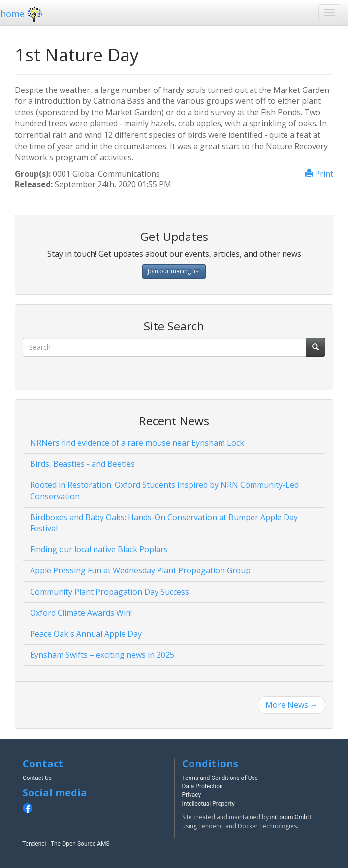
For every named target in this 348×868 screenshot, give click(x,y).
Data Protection (203, 786)
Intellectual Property (208, 804)
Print (319, 174)
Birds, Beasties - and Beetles (82, 464)
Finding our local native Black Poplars (99, 549)
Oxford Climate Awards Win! (81, 613)
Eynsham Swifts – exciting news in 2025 (102, 655)
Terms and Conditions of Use (220, 778)
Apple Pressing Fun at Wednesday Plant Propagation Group (140, 570)
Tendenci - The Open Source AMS (66, 844)
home (23, 14)
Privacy (192, 795)
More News (292, 705)
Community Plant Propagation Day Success (110, 592)
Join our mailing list (174, 271)
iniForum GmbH (291, 817)
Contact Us (37, 778)
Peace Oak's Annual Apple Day (86, 634)
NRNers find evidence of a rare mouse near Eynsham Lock (137, 443)
